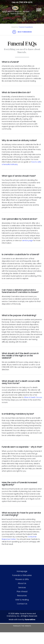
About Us (22, 583)
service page (28, 240)
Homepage (22, 571)
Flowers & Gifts (22, 579)
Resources (22, 596)
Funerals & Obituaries (22, 575)
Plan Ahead (22, 592)
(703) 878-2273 (25, 2)
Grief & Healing (22, 600)
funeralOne (30, 620)
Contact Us (22, 604)
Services (22, 587)
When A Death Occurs (33, 397)
